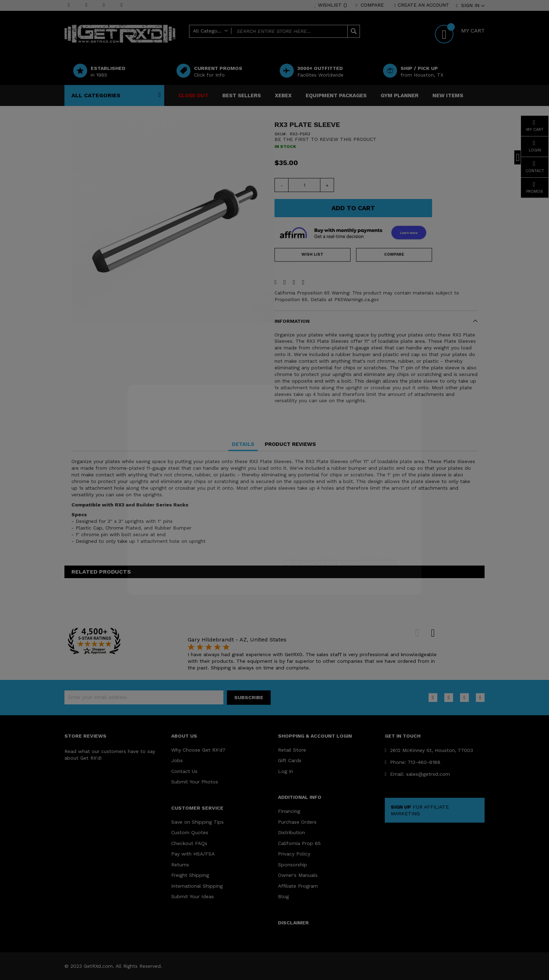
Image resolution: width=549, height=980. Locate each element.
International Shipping (197, 886)
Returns (180, 865)
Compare (372, 5)
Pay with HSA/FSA (193, 854)
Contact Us (184, 771)
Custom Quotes (190, 832)
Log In (286, 771)
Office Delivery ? (340, 43)
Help (310, 43)
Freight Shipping (190, 875)
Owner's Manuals (298, 875)
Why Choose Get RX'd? (198, 750)
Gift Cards (290, 760)
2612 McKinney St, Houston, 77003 (429, 750)
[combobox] (274, 31)
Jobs (177, 760)
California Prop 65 (299, 843)
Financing (289, 811)
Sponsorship (293, 865)
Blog (283, 896)
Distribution (291, 832)
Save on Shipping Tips (197, 822)
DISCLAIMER (293, 923)
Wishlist (332, 5)
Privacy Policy (294, 854)
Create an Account (423, 5)
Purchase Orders (297, 822)
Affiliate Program (298, 886)
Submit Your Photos (195, 782)
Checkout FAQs (189, 843)
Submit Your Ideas (193, 896)
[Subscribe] (249, 698)
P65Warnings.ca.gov (357, 300)
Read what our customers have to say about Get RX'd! (110, 755)
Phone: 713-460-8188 (413, 762)
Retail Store (292, 750)
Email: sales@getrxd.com (417, 774)
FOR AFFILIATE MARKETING (420, 810)
